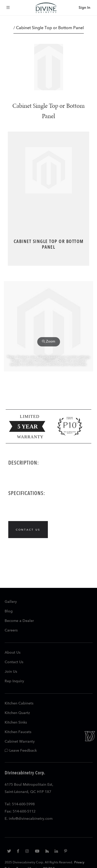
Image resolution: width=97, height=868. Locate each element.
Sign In (84, 8)
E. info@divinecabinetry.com (29, 819)
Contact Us (14, 662)
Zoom (49, 342)
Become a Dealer (19, 621)
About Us (13, 653)
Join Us (11, 672)
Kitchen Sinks (16, 723)
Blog (9, 611)
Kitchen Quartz (17, 713)
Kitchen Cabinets (19, 703)
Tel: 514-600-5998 (20, 804)
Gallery (11, 602)
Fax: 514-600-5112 (20, 812)
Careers (11, 630)
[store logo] (46, 8)
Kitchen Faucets (18, 732)
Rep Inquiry (14, 681)
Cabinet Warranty (20, 742)
